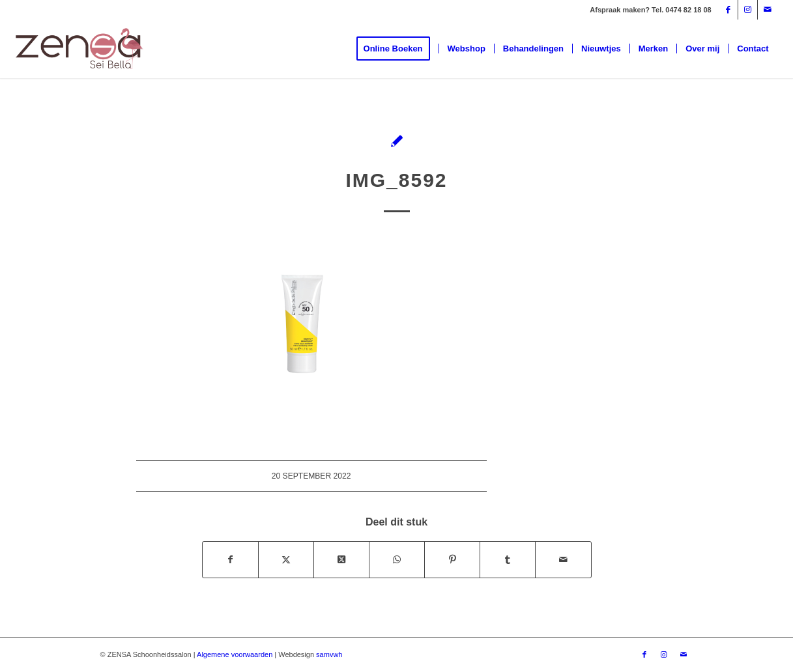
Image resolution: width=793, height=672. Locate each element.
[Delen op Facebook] (230, 560)
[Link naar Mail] (768, 10)
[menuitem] (397, 49)
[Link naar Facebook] (728, 10)
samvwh (329, 654)
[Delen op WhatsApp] (397, 560)
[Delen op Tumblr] (508, 560)
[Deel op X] (341, 560)
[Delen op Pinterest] (452, 560)
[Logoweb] (79, 49)
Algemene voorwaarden (235, 654)
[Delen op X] (286, 560)
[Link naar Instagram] (748, 10)
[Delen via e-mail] (563, 560)
